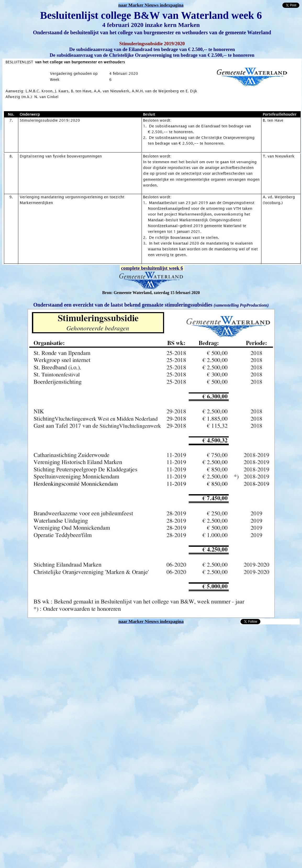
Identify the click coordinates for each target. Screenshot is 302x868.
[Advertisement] (49, 674)
